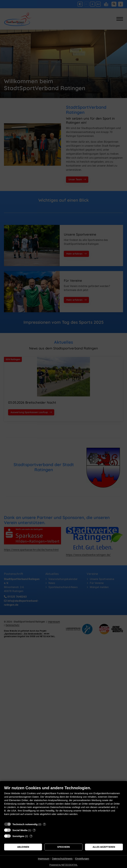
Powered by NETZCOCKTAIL (63, 865)
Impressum (44, 859)
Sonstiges (18, 836)
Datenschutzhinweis (62, 859)
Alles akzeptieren (104, 847)
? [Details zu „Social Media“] (34, 830)
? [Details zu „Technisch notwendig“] (44, 824)
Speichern (63, 847)
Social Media (20, 830)
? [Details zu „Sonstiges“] (31, 836)
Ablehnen (23, 847)
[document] (63, 803)
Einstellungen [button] (82, 859)
